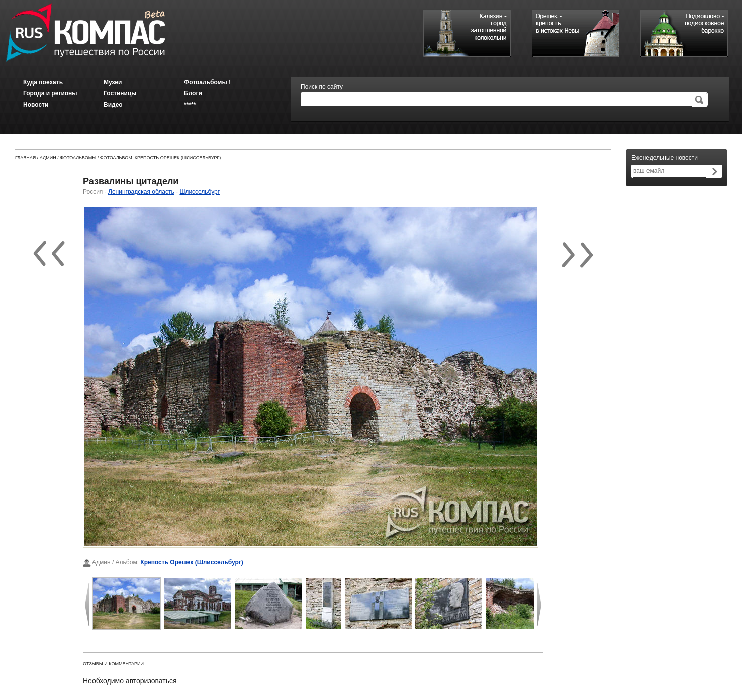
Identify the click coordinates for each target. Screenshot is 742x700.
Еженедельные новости (665, 158)
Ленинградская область (141, 192)
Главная (25, 158)
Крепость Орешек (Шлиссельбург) (192, 562)
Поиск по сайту (322, 87)
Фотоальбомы (78, 158)
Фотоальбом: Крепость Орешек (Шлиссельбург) (161, 158)
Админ (48, 158)
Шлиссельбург (200, 192)
